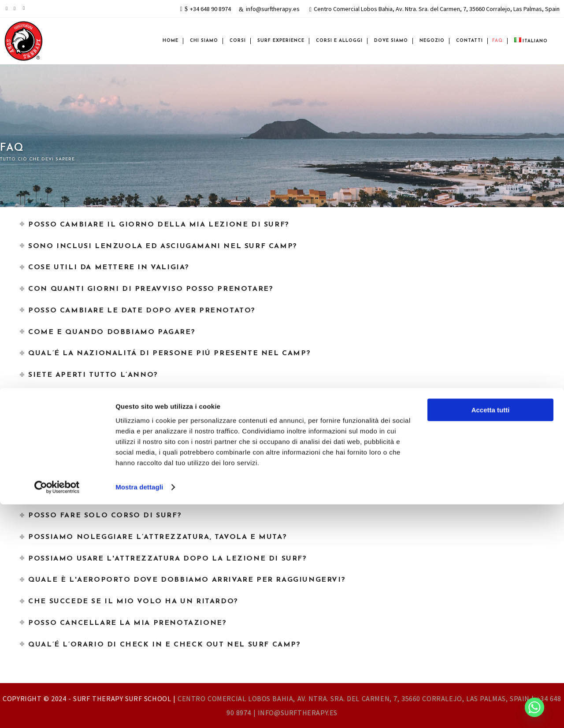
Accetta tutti (491, 634)
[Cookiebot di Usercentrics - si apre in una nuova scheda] (57, 711)
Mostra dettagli (139, 711)
